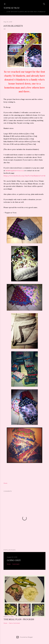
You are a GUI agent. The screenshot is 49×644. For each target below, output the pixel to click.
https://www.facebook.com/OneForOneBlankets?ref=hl (24, 176)
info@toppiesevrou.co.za (15, 171)
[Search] (44, 3)
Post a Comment (14, 623)
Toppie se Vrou (11, 8)
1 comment (16, 564)
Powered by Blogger (24, 637)
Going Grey (14, 560)
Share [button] (5, 483)
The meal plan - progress (19, 619)
